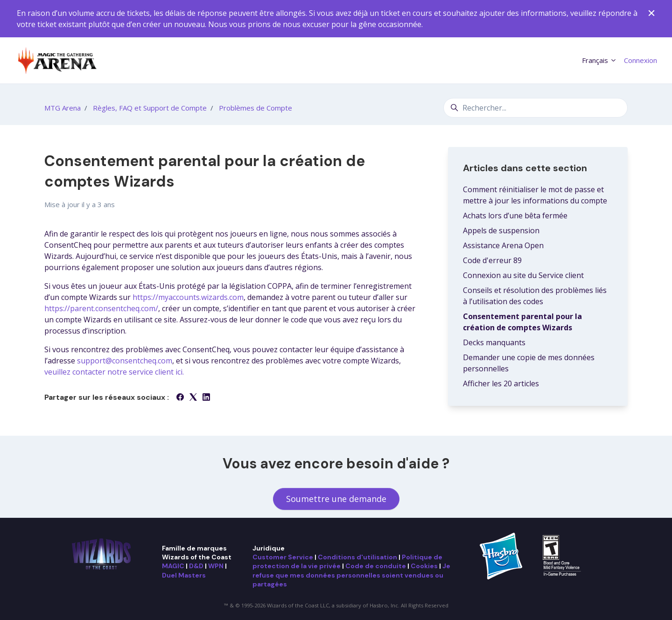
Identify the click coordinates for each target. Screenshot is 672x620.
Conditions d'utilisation (357, 557)
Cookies (424, 566)
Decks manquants (494, 342)
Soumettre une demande (336, 499)
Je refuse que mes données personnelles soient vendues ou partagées (351, 575)
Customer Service (283, 557)
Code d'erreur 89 (492, 260)
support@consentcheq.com (125, 361)
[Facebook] (180, 398)
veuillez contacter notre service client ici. (114, 372)
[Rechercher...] (535, 108)
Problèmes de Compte (255, 108)
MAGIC (173, 566)
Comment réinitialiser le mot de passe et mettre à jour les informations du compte (535, 195)
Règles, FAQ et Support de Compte (150, 108)
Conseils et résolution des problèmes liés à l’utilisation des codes (535, 296)
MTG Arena (63, 108)
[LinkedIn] (206, 398)
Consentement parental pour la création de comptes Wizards (522, 322)
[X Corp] (193, 398)
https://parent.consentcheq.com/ (101, 308)
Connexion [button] (640, 60)
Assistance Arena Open (503, 245)
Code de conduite (376, 566)
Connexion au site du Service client (523, 275)
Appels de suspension (501, 230)
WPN (216, 566)
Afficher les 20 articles (501, 383)
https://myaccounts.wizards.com (188, 297)
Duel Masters (184, 575)
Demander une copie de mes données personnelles (529, 363)
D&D (196, 566)
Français (599, 60)
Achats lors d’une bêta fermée (515, 216)
